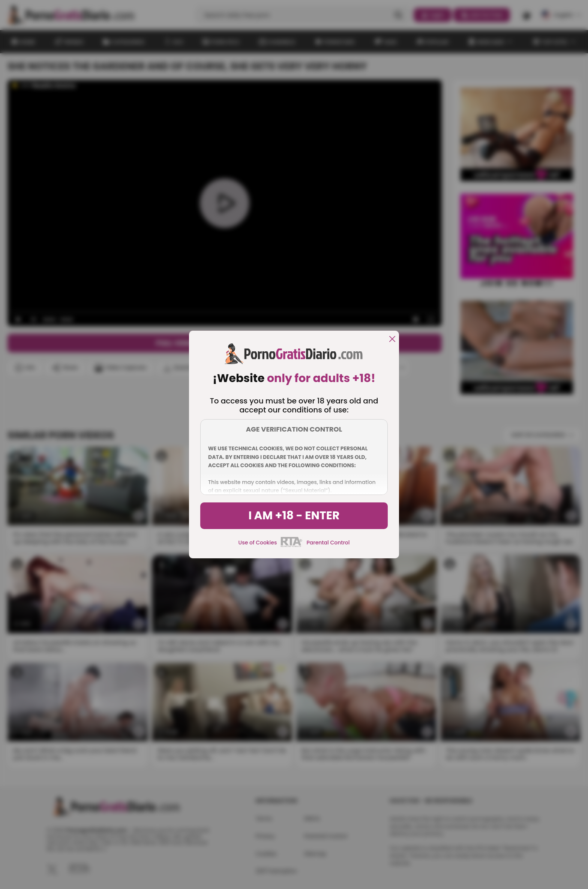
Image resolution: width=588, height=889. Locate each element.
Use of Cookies (258, 543)
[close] (392, 340)
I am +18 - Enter (294, 516)
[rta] (292, 546)
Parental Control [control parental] (328, 543)
